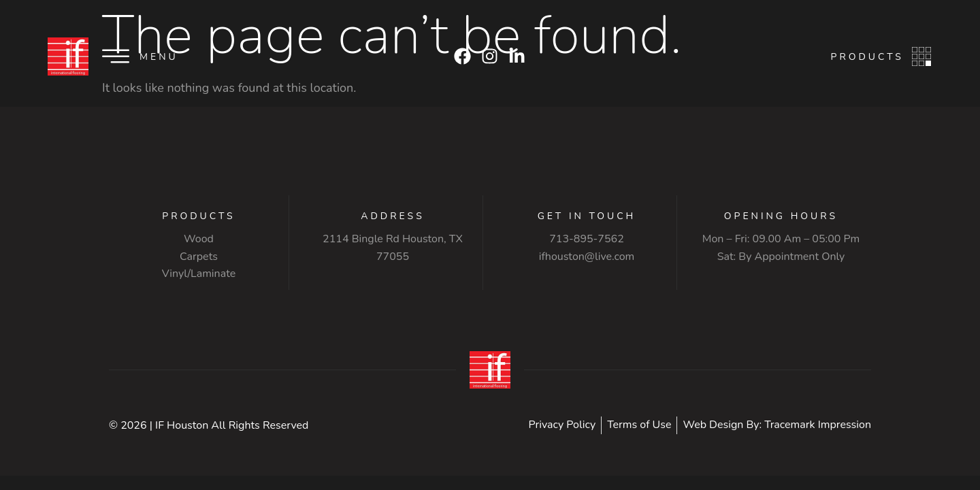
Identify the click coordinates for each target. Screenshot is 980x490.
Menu (159, 57)
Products (867, 57)
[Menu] (116, 56)
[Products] (921, 56)
